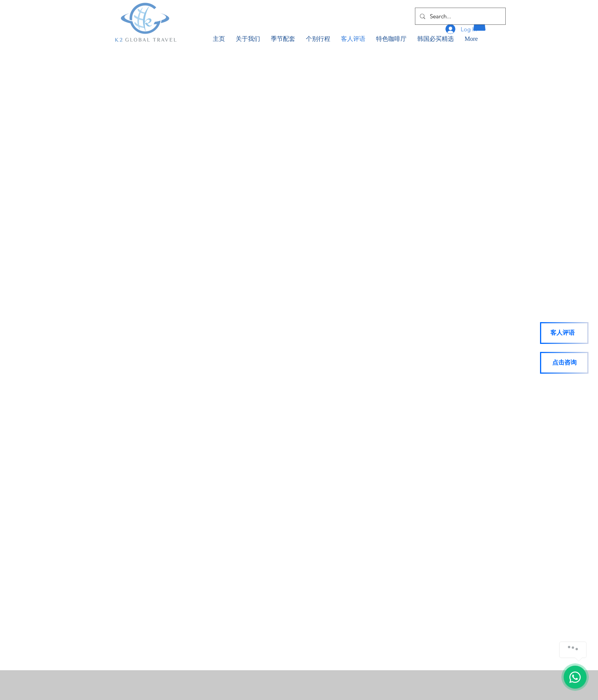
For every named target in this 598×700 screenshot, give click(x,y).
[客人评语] (564, 333)
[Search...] (460, 16)
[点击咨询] (564, 363)
